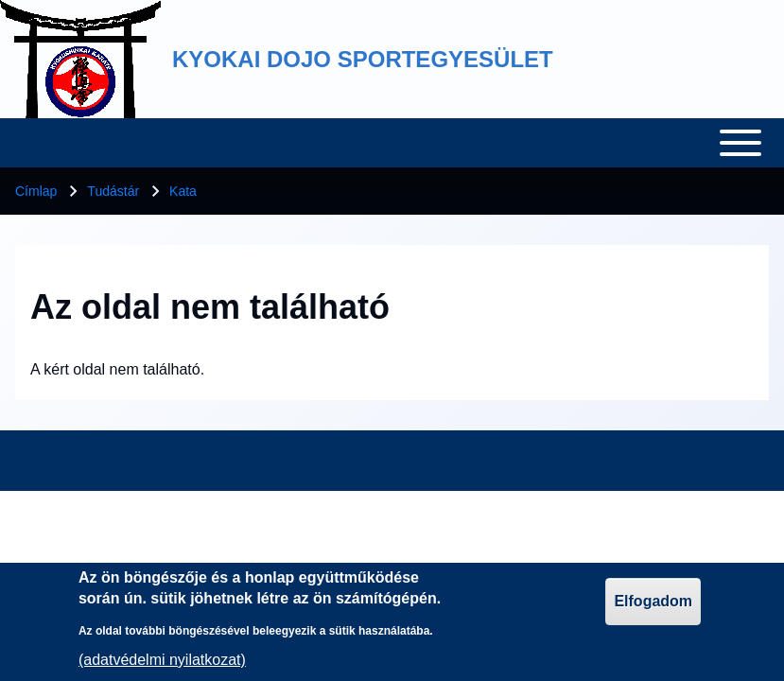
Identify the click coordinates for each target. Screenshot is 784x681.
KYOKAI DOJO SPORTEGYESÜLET (363, 59)
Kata (183, 191)
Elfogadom (653, 609)
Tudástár (113, 191)
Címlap (36, 191)
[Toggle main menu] (392, 143)
